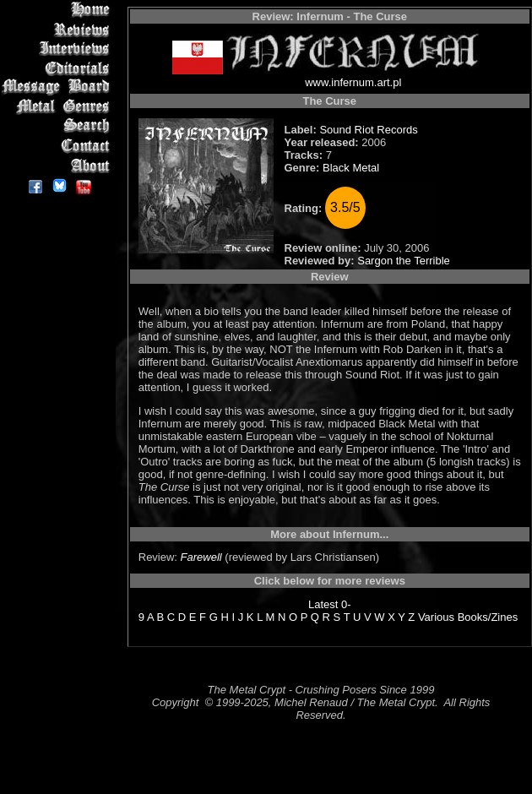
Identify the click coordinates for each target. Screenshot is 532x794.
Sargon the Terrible (404, 261)
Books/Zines (488, 617)
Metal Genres (59, 107)
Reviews (59, 29)
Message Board (59, 87)
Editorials (59, 68)
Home (59, 10)
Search (59, 126)
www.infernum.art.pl (353, 82)
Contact (59, 146)
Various (436, 617)
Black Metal (351, 168)
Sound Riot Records (368, 130)
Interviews (59, 49)
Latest (323, 604)
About (59, 165)
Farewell (201, 557)
